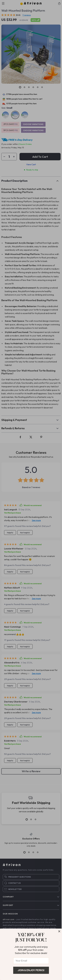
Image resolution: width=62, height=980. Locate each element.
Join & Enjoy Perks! (31, 970)
